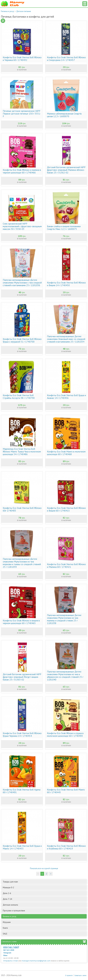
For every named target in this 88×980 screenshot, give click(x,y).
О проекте (69, 975)
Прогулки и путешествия (45, 911)
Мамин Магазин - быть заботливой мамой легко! (13, 4)
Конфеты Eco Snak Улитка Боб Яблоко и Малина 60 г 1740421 (66, 566)
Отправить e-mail (11, 961)
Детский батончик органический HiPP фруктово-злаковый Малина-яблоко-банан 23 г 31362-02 (66, 170)
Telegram (7, 953)
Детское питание (24, 11)
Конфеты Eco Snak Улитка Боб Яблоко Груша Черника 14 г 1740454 (22, 734)
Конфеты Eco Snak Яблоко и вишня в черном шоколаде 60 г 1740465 (21, 622)
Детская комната (45, 905)
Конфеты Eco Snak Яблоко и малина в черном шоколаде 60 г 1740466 (22, 171)
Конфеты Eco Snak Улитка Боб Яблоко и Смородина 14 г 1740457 (66, 59)
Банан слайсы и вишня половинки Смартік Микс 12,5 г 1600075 (64, 228)
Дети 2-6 (45, 893)
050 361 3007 (11, 947)
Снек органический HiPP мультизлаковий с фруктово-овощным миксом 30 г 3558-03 (22, 226)
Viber (5, 955)
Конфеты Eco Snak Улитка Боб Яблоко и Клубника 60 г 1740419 (66, 847)
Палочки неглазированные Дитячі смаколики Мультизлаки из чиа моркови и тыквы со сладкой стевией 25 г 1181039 (22, 563)
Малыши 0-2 (45, 887)
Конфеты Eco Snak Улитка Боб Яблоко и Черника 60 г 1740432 (22, 59)
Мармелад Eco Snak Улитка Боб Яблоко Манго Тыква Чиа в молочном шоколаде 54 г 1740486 (22, 451)
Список (85, 4)
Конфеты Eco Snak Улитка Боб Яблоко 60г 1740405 (22, 509)
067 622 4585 (9, 950)
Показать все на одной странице (44, 868)
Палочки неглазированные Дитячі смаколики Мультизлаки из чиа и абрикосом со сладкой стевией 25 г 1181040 (65, 676)
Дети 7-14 (45, 899)
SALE (5, 934)
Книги (45, 928)
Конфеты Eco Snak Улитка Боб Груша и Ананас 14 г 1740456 (66, 397)
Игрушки (45, 922)
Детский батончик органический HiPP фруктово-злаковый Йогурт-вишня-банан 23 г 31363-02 (22, 677)
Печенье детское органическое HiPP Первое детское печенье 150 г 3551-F (22, 114)
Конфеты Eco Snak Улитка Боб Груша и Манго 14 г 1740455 (22, 847)
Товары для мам (45, 882)
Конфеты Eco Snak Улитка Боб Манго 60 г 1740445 (66, 791)
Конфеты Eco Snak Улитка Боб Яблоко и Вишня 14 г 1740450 (66, 284)
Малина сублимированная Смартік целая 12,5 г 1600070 (64, 115)
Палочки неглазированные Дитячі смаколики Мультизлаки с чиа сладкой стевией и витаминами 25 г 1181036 (22, 283)
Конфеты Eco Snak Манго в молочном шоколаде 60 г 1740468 (66, 453)
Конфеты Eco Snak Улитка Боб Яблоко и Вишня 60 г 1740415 (66, 509)
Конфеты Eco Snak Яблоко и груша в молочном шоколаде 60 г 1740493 (65, 734)
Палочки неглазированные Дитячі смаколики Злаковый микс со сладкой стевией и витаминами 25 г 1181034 (66, 339)
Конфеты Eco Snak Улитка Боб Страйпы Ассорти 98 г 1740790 (19, 397)
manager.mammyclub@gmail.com (36, 961)
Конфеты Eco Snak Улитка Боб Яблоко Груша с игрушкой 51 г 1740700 (22, 340)
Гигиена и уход (7, 11)
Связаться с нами (80, 975)
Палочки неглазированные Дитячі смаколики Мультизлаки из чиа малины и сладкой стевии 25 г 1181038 (64, 619)
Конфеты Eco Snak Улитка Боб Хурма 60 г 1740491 (22, 791)
